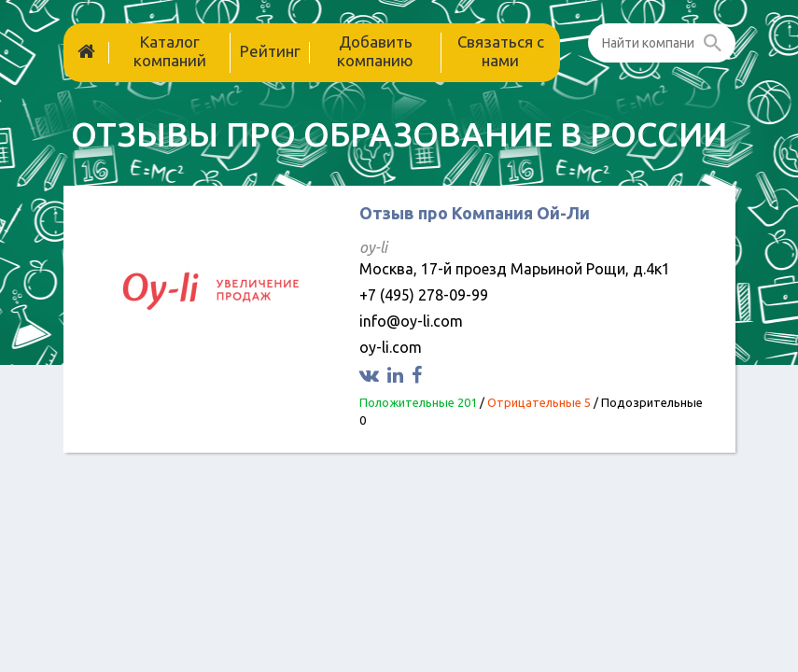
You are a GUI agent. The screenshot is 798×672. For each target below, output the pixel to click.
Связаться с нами (501, 51)
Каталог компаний (170, 51)
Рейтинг (270, 51)
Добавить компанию (375, 51)
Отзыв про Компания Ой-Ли (475, 213)
